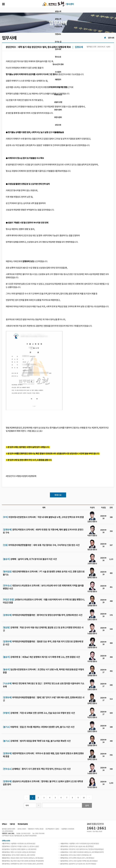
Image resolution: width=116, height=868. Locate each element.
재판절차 (58, 79)
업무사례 (58, 49)
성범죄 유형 (58, 102)
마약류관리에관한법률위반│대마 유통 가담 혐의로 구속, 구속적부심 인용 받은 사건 (41, 545)
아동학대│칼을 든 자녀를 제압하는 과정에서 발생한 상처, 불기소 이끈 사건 (39, 727)
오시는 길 (58, 42)
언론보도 (58, 34)
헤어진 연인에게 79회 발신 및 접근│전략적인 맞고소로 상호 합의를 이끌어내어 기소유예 (44, 685)
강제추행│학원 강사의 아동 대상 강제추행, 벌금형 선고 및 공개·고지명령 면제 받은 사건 (43, 629)
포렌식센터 (58, 110)
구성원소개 (58, 26)
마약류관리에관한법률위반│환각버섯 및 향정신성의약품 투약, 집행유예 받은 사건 (43, 615)
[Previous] (27, 797)
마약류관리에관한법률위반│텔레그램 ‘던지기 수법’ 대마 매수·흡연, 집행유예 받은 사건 (44, 699)
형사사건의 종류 (58, 64)
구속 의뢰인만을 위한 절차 (58, 87)
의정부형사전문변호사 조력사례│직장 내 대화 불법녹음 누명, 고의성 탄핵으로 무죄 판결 (43, 517)
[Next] (89, 797)
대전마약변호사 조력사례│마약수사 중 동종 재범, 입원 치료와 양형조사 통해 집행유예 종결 (43, 755)
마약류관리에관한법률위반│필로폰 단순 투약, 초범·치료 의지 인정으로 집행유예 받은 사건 (43, 643)
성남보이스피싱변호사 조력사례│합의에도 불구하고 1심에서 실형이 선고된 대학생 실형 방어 (43, 783)
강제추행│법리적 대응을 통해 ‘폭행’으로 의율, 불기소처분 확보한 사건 (37, 741)
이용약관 (12, 824)
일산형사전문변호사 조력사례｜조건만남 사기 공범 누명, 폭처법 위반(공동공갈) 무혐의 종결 (43, 671)
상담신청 (58, 125)
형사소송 (58, 57)
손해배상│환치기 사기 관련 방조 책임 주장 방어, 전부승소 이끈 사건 (37, 769)
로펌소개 (58, 11)
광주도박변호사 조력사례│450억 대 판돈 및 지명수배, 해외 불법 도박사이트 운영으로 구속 (43, 531)
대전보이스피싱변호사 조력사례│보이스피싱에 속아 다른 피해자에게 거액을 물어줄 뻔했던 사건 (43, 587)
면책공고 (4, 824)
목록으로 (58, 495)
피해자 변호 (58, 95)
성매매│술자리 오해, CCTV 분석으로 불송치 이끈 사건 (30, 559)
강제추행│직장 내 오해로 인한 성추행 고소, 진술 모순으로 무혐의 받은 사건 (39, 713)
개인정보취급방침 (23, 824)
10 (84, 797)
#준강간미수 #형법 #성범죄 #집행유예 (21, 476)
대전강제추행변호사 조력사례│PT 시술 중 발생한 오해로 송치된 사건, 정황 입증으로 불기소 (44, 573)
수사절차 (58, 72)
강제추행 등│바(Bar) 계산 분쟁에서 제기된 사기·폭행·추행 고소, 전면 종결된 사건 (41, 657)
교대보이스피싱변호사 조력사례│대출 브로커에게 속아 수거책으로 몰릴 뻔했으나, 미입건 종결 (44, 601)
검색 (87, 805)
